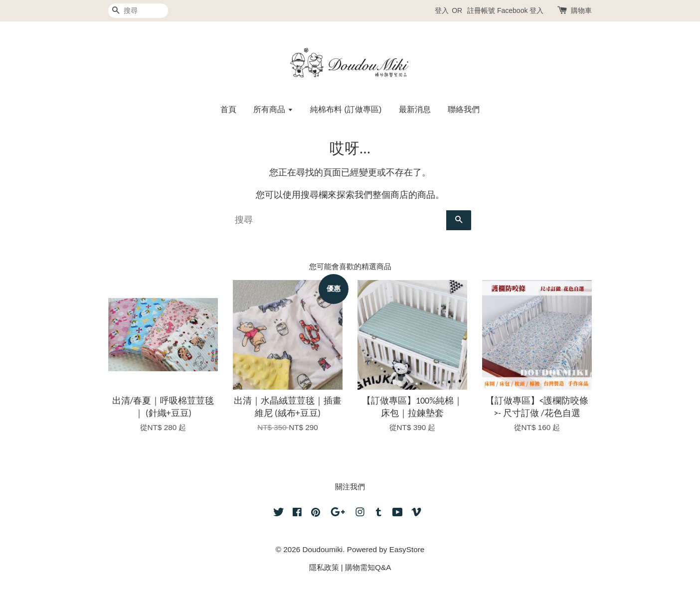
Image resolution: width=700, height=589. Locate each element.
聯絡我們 (464, 109)
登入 (442, 10)
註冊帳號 (481, 10)
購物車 (581, 10)
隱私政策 (324, 567)
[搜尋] (138, 11)
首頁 (228, 109)
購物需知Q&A (368, 567)
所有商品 (273, 109)
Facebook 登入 (520, 10)
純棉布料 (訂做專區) (346, 109)
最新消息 (415, 109)
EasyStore (407, 549)
